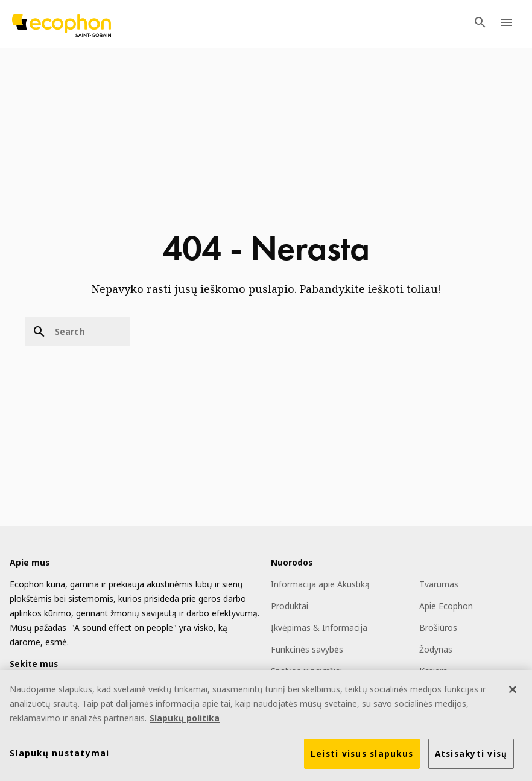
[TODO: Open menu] (507, 24)
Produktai (290, 606)
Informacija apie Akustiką (320, 584)
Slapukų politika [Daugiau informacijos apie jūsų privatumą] (185, 719)
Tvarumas (439, 584)
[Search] (78, 332)
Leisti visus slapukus (362, 755)
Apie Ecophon (446, 606)
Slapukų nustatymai (60, 754)
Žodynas (436, 649)
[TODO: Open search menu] (480, 24)
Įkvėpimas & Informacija (319, 628)
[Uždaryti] (513, 691)
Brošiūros (438, 628)
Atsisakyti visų (471, 755)
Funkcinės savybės (307, 649)
